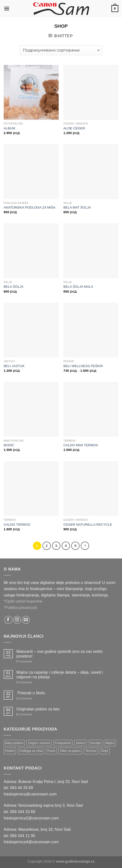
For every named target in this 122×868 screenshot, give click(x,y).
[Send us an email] (26, 620)
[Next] (85, 546)
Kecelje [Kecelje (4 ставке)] (95, 743)
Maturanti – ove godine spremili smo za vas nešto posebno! (60, 654)
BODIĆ (9, 445)
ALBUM (9, 128)
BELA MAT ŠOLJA (77, 207)
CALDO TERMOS (17, 525)
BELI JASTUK (14, 366)
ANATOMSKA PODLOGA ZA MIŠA (30, 207)
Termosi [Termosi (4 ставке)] (91, 751)
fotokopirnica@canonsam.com (30, 794)
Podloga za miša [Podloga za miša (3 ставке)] (31, 751)
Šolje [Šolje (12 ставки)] (105, 751)
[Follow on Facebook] (8, 620)
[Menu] (7, 8)
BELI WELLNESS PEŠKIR (83, 366)
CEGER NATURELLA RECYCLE (88, 525)
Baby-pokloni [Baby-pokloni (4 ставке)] (14, 743)
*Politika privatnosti (20, 608)
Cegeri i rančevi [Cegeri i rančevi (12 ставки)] (39, 743)
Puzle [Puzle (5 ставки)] (51, 751)
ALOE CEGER (74, 128)
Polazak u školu (31, 693)
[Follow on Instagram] (17, 620)
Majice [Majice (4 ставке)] (110, 743)
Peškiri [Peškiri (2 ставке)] (10, 751)
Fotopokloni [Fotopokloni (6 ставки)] (63, 743)
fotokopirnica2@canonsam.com (31, 818)
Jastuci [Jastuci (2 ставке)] (81, 743)
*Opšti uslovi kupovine (23, 601)
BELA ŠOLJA (14, 287)
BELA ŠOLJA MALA (78, 287)
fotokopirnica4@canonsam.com (31, 842)
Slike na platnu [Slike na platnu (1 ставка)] (70, 751)
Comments (24, 661)
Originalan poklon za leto (38, 709)
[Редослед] (61, 50)
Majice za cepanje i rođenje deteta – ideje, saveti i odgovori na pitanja (60, 675)
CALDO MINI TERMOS (81, 445)
